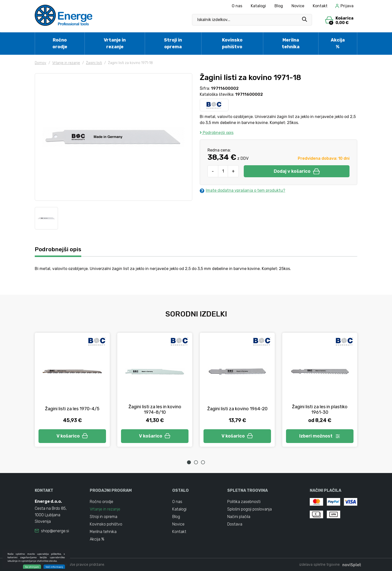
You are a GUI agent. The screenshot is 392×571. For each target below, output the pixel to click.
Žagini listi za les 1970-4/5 (72, 409)
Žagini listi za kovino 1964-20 (237, 409)
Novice (298, 6)
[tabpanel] (72, 390)
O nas (237, 6)
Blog (279, 6)
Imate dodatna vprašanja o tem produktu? (242, 190)
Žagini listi (94, 63)
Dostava (235, 524)
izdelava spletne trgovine (319, 565)
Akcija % (338, 43)
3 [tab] (203, 462)
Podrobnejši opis (217, 133)
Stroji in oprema (173, 43)
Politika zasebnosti (244, 502)
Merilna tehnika (291, 43)
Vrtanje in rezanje (115, 43)
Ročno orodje (60, 43)
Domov (40, 63)
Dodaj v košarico (297, 171)
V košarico (72, 436)
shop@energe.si (55, 531)
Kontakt (320, 6)
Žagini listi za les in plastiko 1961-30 (320, 409)
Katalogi (258, 6)
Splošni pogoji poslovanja (249, 509)
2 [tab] (196, 462)
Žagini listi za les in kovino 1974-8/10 (155, 409)
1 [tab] (189, 462)
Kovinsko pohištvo (232, 43)
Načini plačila (239, 517)
